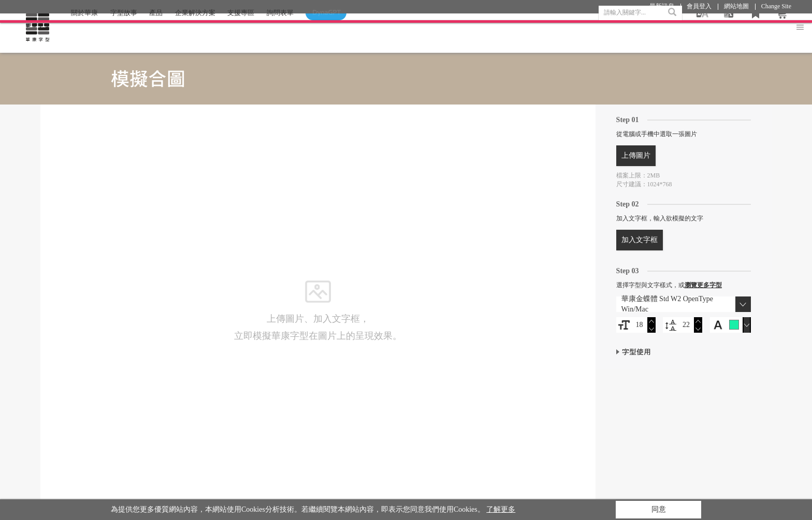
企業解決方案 (195, 33)
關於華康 (84, 33)
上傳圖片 (636, 155)
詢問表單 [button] (280, 33)
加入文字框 (640, 240)
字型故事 (124, 33)
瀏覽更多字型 (703, 285)
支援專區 (241, 33)
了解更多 (501, 509)
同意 (659, 509)
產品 (156, 33)
